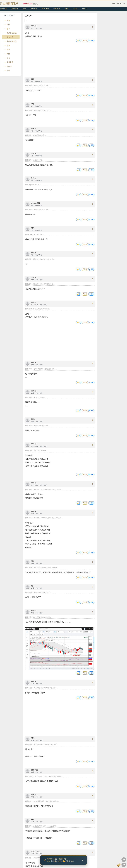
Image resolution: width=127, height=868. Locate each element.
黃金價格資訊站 (9, 3)
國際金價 (3, 9)
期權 (8, 50)
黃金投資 (10, 37)
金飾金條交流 (12, 41)
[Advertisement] (60, 62)
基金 (8, 58)
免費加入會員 (121, 3)
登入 (114, 3)
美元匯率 (57, 9)
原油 (8, 45)
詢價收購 (10, 62)
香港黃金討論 (12, 33)
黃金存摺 (45, 9)
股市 (8, 29)
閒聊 (8, 25)
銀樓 (24, 9)
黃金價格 (15, 9)
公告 (8, 71)
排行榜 (9, 66)
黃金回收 (34, 9)
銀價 (66, 9)
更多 (85, 9)
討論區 (75, 9)
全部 (8, 20)
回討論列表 (10, 15)
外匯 (8, 54)
